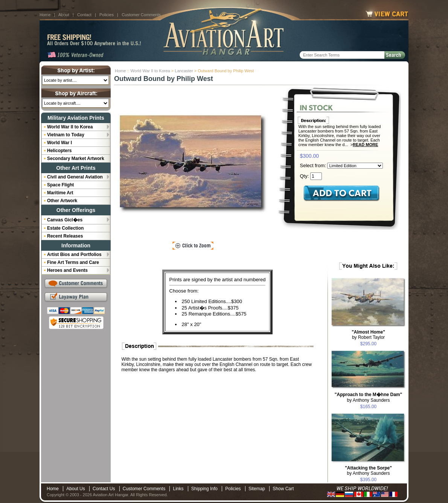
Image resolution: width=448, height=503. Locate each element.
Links (178, 489)
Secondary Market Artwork (76, 159)
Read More (365, 145)
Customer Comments (141, 15)
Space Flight (60, 185)
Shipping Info (204, 489)
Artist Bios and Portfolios (74, 255)
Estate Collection (65, 228)
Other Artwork (62, 201)
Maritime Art (60, 193)
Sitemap (257, 489)
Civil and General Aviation (75, 177)
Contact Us (104, 489)
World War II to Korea (150, 71)
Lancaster (184, 71)
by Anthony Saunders (368, 397)
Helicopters (59, 151)
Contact (84, 15)
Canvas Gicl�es (65, 220)
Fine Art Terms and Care (73, 262)
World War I (59, 143)
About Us (75, 489)
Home (45, 15)
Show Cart (283, 489)
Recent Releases (65, 236)
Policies (107, 15)
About (64, 15)
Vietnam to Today (66, 135)
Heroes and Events (67, 270)
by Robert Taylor (368, 335)
